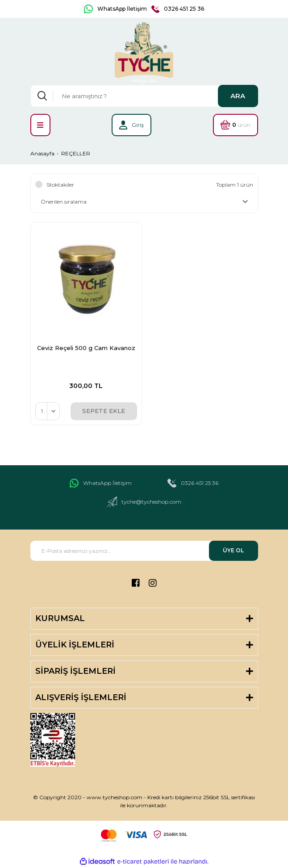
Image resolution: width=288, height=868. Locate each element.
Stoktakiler (60, 185)
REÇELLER (76, 153)
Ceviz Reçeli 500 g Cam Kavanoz (86, 348)
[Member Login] (131, 125)
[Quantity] (48, 411)
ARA (238, 96)
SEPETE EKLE (104, 411)
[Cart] (236, 125)
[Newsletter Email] (144, 551)
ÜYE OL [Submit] (233, 550)
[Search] (144, 96)
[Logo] (144, 54)
